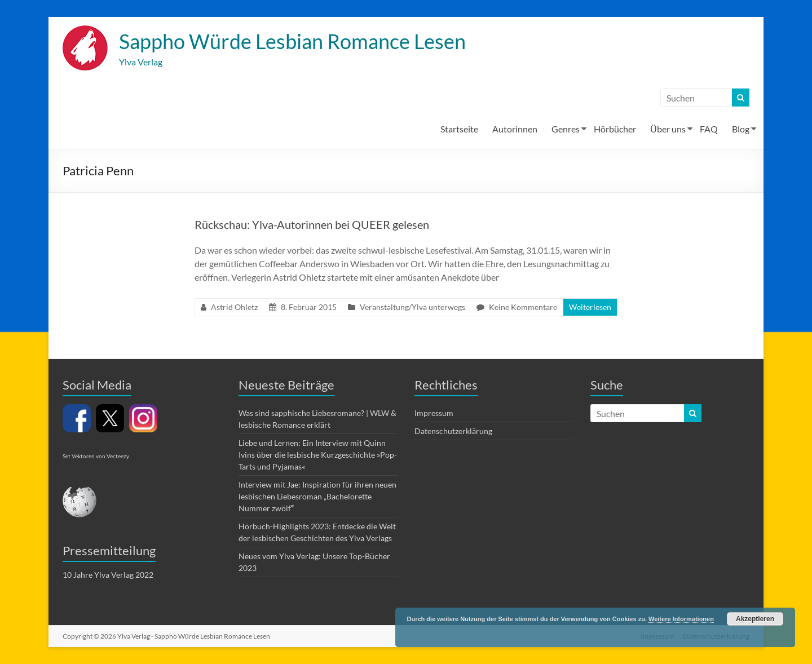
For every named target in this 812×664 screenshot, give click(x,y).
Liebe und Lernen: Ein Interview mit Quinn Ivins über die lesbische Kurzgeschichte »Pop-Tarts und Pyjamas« (318, 455)
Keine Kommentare (523, 307)
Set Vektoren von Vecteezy (96, 456)
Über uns (668, 129)
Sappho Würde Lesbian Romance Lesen (292, 41)
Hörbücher (615, 129)
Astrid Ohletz (234, 307)
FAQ (709, 129)
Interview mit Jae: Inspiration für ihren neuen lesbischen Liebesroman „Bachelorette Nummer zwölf (317, 496)
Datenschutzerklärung (453, 431)
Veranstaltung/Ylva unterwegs (412, 307)
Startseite (459, 129)
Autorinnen (515, 129)
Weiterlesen (590, 307)
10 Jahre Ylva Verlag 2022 (108, 575)
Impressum (434, 413)
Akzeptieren (755, 619)
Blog (741, 129)
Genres (566, 129)
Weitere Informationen (681, 619)
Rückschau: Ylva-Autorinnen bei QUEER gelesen (312, 224)
